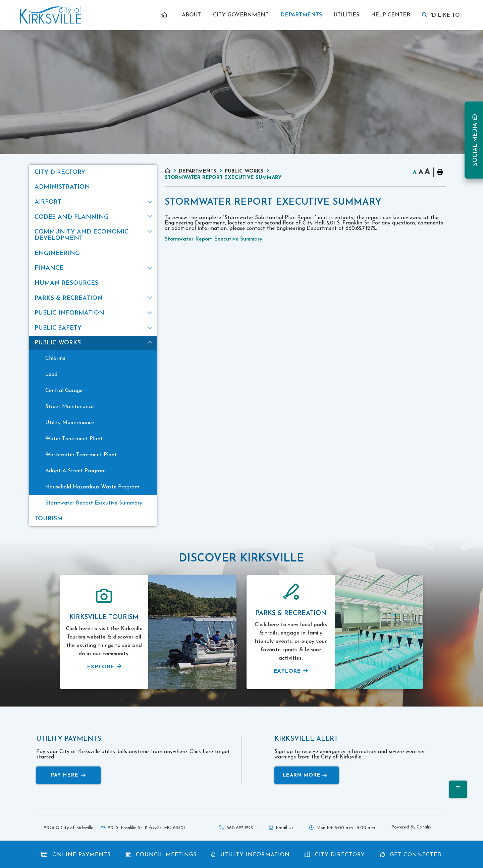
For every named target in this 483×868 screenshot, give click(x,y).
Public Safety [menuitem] (58, 328)
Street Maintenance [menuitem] (69, 407)
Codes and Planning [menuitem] (71, 217)
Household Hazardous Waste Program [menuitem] (92, 487)
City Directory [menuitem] (60, 172)
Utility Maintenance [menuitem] (70, 423)
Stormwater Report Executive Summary (223, 178)
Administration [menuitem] (62, 187)
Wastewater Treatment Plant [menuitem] (81, 455)
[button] (150, 202)
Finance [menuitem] (49, 268)
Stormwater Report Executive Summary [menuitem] (94, 503)
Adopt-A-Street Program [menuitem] (75, 471)
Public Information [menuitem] (69, 313)
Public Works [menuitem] (58, 343)
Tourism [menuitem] (49, 519)
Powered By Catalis (411, 827)
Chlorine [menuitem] (55, 358)
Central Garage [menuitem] (64, 391)
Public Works (244, 171)
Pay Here (68, 775)
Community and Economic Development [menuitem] (82, 235)
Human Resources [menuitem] (66, 283)
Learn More (305, 775)
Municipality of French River (51, 15)
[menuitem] (166, 15)
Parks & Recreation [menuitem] (69, 298)
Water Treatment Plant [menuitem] (74, 439)
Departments (198, 171)
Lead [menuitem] (51, 375)
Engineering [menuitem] (57, 253)
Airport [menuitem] (48, 202)
